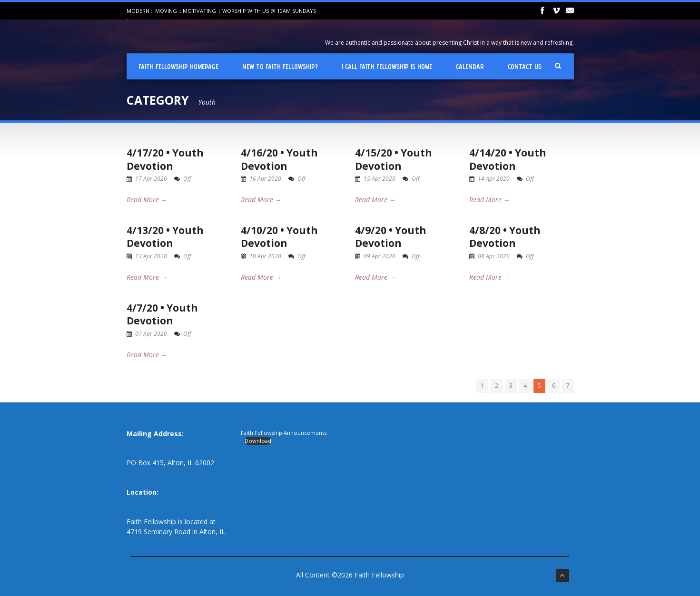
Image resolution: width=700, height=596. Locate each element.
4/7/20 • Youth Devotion (162, 314)
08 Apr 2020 (494, 256)
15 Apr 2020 (380, 179)
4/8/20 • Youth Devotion (505, 237)
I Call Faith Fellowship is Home (387, 67)
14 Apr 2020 (494, 179)
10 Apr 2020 (265, 256)
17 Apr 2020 (151, 179)
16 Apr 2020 (265, 179)
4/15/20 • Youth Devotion (394, 159)
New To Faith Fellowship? (280, 67)
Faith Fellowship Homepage (178, 67)
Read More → (147, 200)
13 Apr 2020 (151, 256)
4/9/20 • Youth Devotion (391, 237)
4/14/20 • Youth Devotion (508, 159)
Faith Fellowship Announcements (284, 433)
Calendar (470, 67)
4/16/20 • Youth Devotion (279, 159)
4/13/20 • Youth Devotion (165, 237)
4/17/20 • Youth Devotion (165, 159)
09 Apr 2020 (380, 256)
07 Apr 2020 (151, 334)
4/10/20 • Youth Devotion (279, 237)
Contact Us (525, 67)
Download (258, 441)
